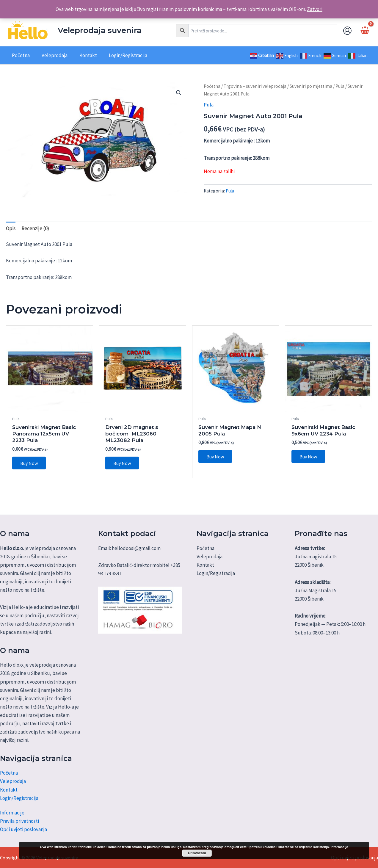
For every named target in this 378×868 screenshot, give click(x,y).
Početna (212, 86)
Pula (340, 86)
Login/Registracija (19, 798)
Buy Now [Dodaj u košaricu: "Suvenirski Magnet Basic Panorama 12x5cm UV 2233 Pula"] (30, 463)
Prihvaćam (197, 853)
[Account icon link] (347, 31)
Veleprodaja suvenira (100, 30)
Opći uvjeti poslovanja (23, 829)
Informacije (12, 813)
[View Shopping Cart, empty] (365, 30)
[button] (179, 93)
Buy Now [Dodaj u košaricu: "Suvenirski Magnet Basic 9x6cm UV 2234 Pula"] (309, 457)
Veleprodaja (13, 781)
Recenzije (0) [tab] (35, 228)
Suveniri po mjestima (311, 86)
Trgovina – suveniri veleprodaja (255, 86)
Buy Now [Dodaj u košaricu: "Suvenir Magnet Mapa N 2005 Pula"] (216, 457)
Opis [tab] (11, 228)
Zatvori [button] (315, 9)
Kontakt (9, 790)
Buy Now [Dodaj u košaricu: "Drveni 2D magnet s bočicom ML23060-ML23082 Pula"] (123, 463)
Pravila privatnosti (19, 821)
